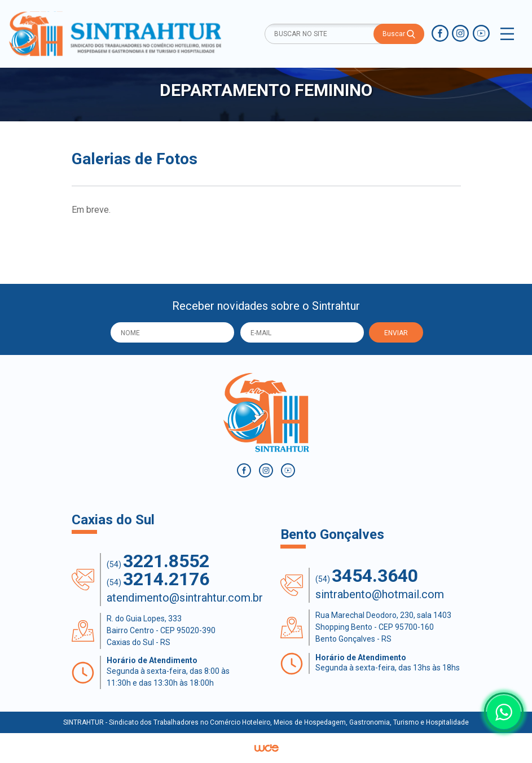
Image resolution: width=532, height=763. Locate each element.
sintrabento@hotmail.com (380, 594)
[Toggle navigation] (507, 34)
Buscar (399, 34)
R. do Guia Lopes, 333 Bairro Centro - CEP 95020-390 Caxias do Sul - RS (161, 630)
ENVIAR (396, 333)
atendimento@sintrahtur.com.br (185, 598)
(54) (158, 561)
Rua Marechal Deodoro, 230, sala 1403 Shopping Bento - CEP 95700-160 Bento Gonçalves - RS (383, 627)
